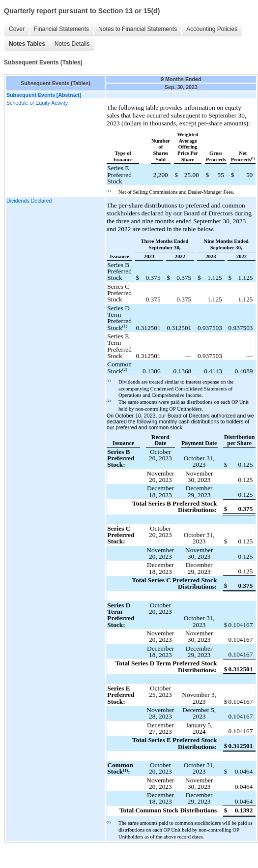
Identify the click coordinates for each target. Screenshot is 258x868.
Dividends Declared (29, 201)
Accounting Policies (212, 29)
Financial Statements (61, 29)
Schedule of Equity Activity (37, 103)
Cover (17, 29)
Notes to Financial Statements (138, 29)
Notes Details (72, 44)
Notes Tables (27, 44)
